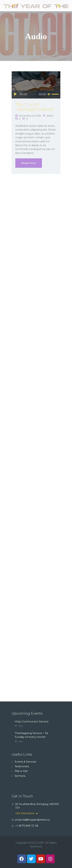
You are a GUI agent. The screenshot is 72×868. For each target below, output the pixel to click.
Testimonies (22, 766)
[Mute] (49, 94)
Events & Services (25, 762)
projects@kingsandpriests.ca (32, 820)
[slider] (33, 94)
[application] (36, 95)
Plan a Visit (21, 771)
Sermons (20, 776)
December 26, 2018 (30, 116)
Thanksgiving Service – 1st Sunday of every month (31, 735)
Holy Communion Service (32, 721)
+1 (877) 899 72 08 (27, 826)
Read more (29, 163)
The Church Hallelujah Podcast (34, 107)
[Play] (15, 94)
